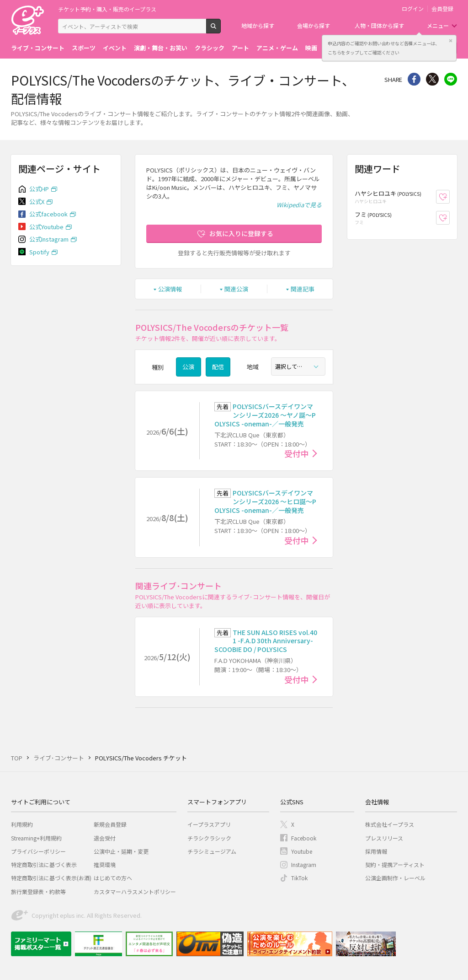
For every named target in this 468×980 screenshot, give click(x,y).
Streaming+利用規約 (36, 838)
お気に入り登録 (449, 197)
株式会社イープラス (390, 824)
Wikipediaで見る (299, 205)
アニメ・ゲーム (277, 48)
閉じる (451, 41)
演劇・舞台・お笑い (161, 48)
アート (240, 48)
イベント (115, 48)
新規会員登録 (110, 824)
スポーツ (84, 48)
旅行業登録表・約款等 (38, 891)
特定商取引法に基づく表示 (44, 864)
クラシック (210, 48)
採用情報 (376, 851)
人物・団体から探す (379, 25)
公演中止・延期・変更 (121, 851)
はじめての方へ (113, 878)
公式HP (39, 189)
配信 (218, 367)
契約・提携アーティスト (395, 864)
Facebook (304, 838)
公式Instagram (49, 239)
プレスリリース (384, 838)
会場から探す (314, 25)
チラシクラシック (209, 838)
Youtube (302, 851)
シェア (414, 79)
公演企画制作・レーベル (395, 878)
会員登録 (442, 9)
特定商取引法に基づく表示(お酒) (51, 878)
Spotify (39, 252)
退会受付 (105, 838)
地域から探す (258, 25)
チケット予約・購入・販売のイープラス (107, 9)
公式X (37, 202)
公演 (188, 367)
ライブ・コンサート (38, 48)
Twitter (432, 79)
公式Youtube (46, 227)
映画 (311, 48)
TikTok (299, 878)
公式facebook (48, 214)
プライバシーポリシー (38, 851)
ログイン (413, 9)
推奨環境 (105, 864)
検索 (221, 30)
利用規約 (22, 824)
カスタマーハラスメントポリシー (135, 891)
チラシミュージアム (212, 851)
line (451, 79)
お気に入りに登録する (241, 233)
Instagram (304, 864)
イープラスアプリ (209, 824)
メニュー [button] (438, 25)
